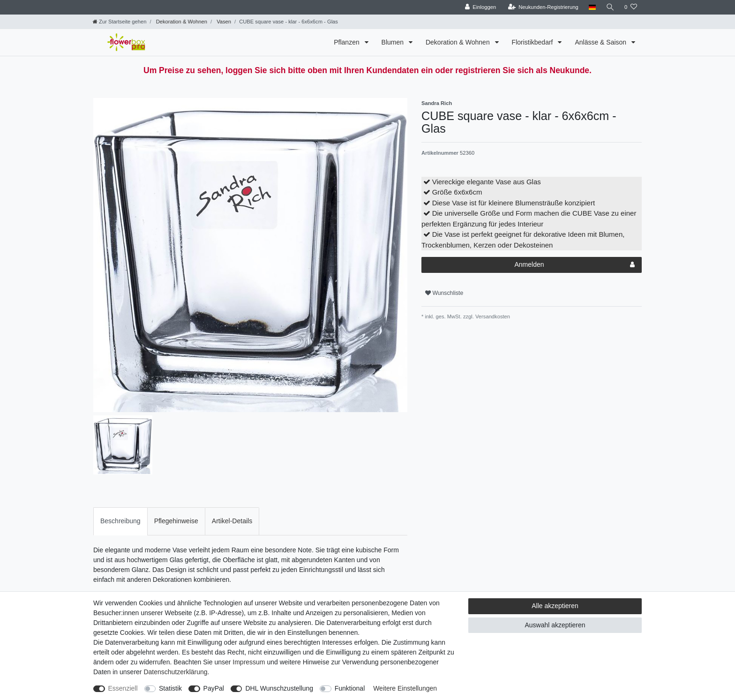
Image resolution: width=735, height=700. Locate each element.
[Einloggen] (480, 7)
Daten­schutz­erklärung (175, 672)
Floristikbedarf (533, 42)
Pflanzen (347, 42)
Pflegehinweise (176, 521)
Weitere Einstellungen (405, 688)
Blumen (394, 42)
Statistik (170, 688)
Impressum (249, 662)
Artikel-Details (232, 521)
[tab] (120, 521)
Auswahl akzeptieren (555, 625)
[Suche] (610, 7)
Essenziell (123, 688)
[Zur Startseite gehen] (120, 22)
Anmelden (574, 265)
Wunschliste (444, 293)
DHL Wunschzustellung (279, 688)
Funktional (350, 688)
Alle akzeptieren (555, 606)
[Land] (591, 7)
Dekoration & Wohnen (181, 22)
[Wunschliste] (631, 7)
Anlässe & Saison (601, 42)
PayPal (214, 688)
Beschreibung (120, 521)
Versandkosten (492, 316)
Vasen (223, 22)
